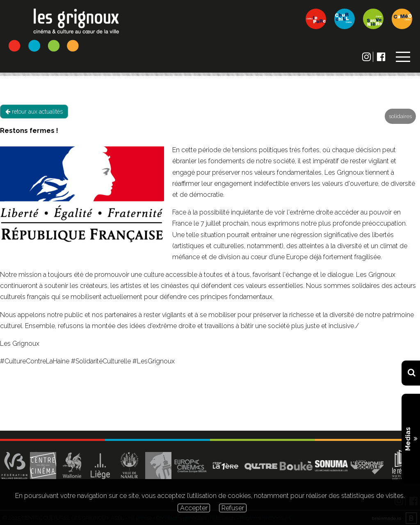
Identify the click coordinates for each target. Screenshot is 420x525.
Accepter (194, 508)
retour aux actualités (34, 112)
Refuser (233, 508)
